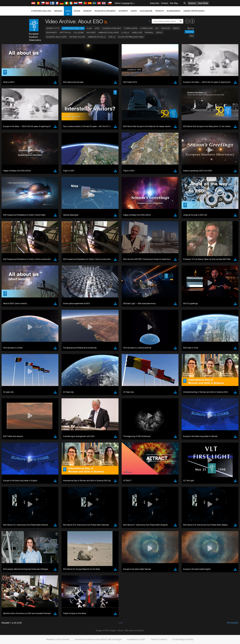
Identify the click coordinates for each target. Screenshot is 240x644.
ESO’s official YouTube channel (97, 359)
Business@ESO (174, 11)
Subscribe (155, 3)
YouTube (31, 359)
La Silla (125, 33)
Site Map (174, 3)
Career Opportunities (194, 11)
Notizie (77, 11)
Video (68, 13)
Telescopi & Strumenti (105, 11)
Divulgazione (146, 11)
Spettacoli (65, 33)
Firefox (36, 422)
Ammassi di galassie (108, 33)
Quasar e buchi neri (56, 37)
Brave (36, 413)
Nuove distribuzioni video (131, 37)
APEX (97, 28)
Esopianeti (51, 33)
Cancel (49, 471)
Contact (165, 3)
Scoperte (123, 11)
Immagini (58, 11)
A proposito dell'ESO (41, 11)
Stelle (112, 37)
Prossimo (233, 623)
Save (34, 471)
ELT (157, 28)
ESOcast (166, 28)
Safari (36, 425)
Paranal (149, 33)
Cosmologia (146, 28)
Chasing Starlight (112, 28)
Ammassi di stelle (97, 37)
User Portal (203, 3)
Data (192, 36)
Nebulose (137, 33)
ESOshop (87, 11)
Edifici (159, 33)
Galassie (91, 33)
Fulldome (79, 33)
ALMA (89, 28)
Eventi (134, 11)
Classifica (189, 32)
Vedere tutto (53, 28)
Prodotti (160, 11)
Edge (36, 419)
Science (192, 3)
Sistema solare (77, 37)
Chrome (37, 416)
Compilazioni (131, 28)
